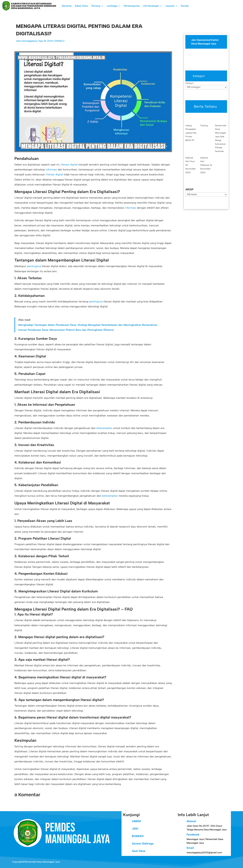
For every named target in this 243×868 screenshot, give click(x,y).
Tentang (96, 6)
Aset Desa (139, 851)
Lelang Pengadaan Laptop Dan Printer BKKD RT (191, 133)
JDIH (135, 829)
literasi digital (69, 165)
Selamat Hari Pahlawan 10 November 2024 (206, 165)
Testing (204, 126)
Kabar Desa (81, 6)
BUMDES (138, 836)
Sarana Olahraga (143, 844)
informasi (51, 169)
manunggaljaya (29, 41)
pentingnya (34, 266)
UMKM (136, 821)
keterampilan (104, 428)
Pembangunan (132, 6)
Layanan (170, 6)
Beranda (67, 6)
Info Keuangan (151, 6)
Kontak (185, 6)
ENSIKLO (60, 41)
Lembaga (112, 6)
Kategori (190, 83)
